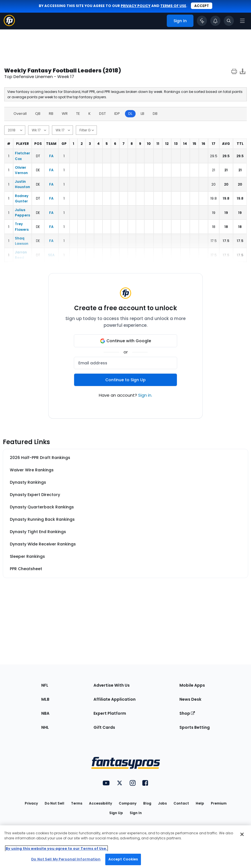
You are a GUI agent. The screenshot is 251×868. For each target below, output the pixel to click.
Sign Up (116, 813)
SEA (51, 255)
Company (128, 803)
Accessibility (101, 803)
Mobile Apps (192, 685)
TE (78, 114)
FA (51, 156)
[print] (234, 72)
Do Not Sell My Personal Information (66, 859)
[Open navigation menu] (242, 21)
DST (102, 114)
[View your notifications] (215, 21)
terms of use (173, 6)
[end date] (62, 130)
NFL (45, 685)
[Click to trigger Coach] (202, 21)
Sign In (136, 813)
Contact (181, 803)
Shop (187, 713)
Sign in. (145, 395)
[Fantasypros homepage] (9, 25)
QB (38, 114)
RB (51, 114)
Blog (147, 803)
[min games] (86, 130)
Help (200, 803)
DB (155, 114)
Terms (77, 803)
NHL (45, 727)
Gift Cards (104, 727)
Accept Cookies (123, 859)
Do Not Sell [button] (54, 803)
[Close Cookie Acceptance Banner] (242, 834)
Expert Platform (110, 713)
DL (130, 114)
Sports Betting (195, 727)
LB (142, 114)
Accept (202, 6)
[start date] (39, 130)
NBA (45, 713)
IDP (117, 114)
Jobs (162, 803)
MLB (45, 699)
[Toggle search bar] (229, 21)
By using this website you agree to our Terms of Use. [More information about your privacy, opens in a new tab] (56, 848)
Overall (20, 114)
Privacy (31, 803)
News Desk (190, 699)
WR (65, 114)
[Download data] (243, 72)
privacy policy (136, 6)
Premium (219, 803)
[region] (126, 847)
